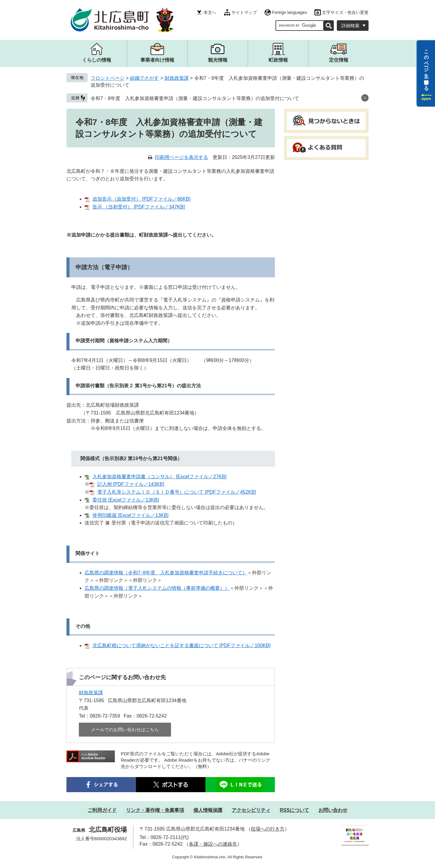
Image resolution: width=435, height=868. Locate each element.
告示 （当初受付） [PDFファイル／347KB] (139, 207)
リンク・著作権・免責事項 (155, 810)
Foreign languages (289, 12)
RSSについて (294, 810)
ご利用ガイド (102, 810)
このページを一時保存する (426, 67)
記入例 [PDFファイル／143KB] (131, 484)
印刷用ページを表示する (182, 157)
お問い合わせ (333, 810)
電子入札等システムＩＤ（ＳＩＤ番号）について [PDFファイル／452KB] (177, 492)
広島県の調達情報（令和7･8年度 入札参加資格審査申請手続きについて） (166, 573)
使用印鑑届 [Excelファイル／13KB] (130, 515)
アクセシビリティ (251, 810)
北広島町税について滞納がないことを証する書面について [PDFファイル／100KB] (181, 645)
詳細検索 (350, 26)
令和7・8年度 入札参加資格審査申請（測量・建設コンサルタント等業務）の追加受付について (195, 98)
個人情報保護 (208, 810)
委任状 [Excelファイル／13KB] (126, 500)
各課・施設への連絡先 (213, 844)
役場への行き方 (268, 829)
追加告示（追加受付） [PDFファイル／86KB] (141, 199)
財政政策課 (177, 78)
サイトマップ (244, 12)
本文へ (210, 12)
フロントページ (108, 78)
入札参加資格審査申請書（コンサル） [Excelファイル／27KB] (159, 477)
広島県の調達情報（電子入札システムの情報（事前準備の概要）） (157, 588)
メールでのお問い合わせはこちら (125, 729)
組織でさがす (144, 78)
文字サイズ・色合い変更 (345, 12)
